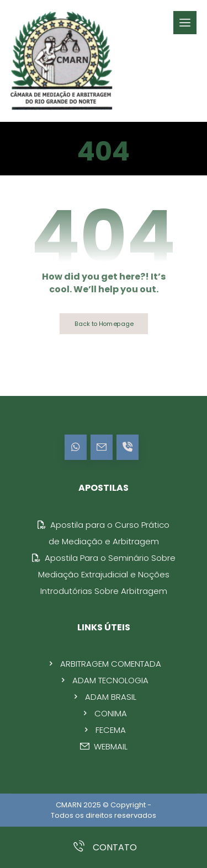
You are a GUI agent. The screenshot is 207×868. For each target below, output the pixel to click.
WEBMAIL (104, 746)
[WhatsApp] (76, 447)
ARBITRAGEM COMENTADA (104, 664)
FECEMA (104, 730)
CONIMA (104, 713)
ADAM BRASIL (104, 697)
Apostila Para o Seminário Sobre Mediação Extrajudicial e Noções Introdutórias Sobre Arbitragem (104, 574)
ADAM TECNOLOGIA (104, 680)
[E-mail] (102, 447)
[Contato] (128, 447)
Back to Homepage (103, 323)
